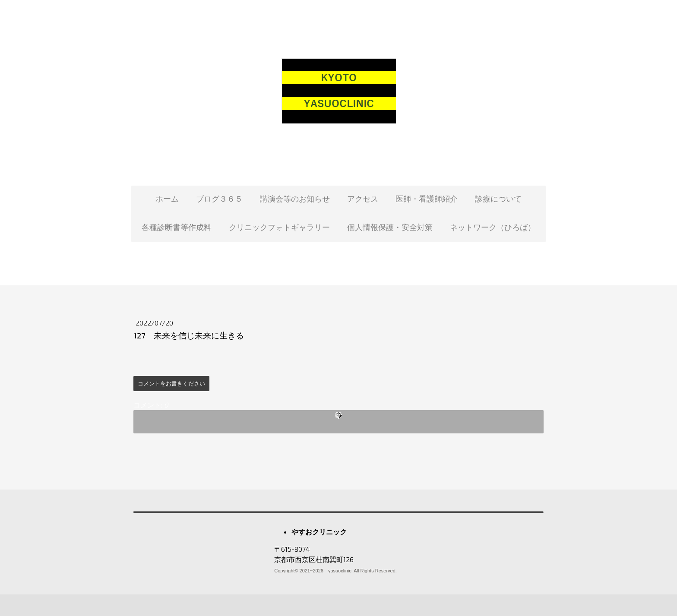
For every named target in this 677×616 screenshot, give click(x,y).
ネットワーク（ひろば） (493, 227)
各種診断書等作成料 (177, 227)
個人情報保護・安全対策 (390, 227)
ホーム (167, 199)
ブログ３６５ (219, 199)
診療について (498, 199)
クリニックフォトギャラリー (279, 227)
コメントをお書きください (171, 383)
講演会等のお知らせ (295, 199)
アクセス (363, 199)
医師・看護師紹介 (427, 199)
